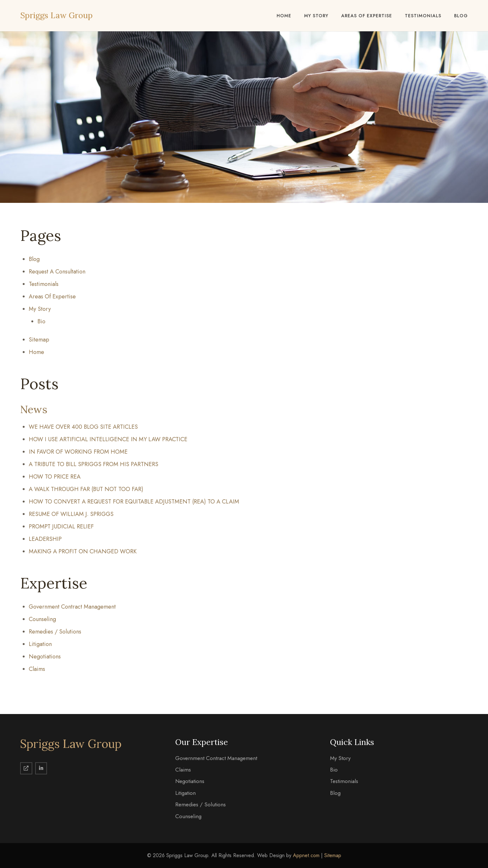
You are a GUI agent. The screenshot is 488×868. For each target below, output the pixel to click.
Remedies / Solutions (55, 632)
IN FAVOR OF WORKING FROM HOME (78, 452)
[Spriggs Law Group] (26, 768)
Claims (37, 669)
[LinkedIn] (41, 768)
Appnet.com (306, 855)
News (34, 409)
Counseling (42, 619)
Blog (34, 259)
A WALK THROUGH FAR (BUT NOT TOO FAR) (86, 489)
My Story (40, 309)
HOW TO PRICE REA (55, 477)
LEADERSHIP (45, 539)
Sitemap (39, 340)
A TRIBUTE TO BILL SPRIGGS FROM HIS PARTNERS (94, 464)
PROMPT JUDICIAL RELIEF (61, 526)
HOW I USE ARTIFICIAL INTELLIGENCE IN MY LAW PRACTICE (108, 439)
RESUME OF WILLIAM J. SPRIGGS (71, 514)
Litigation (40, 644)
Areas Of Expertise (52, 296)
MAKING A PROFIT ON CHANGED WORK (83, 551)
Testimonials (44, 284)
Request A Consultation (57, 272)
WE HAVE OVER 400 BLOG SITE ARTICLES (83, 427)
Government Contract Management (72, 607)
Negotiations (45, 657)
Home (36, 352)
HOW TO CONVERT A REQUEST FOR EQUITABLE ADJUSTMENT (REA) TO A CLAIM (134, 502)
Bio (41, 321)
